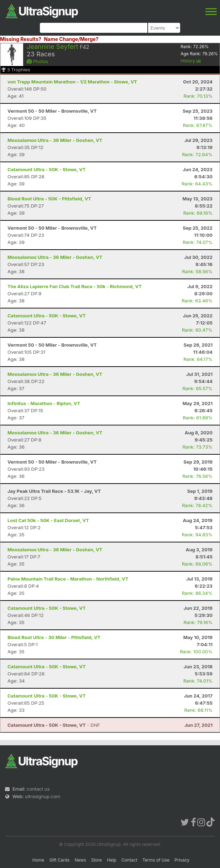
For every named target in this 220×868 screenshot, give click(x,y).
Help (111, 860)
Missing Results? (21, 39)
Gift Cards (60, 860)
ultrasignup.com (43, 796)
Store (96, 860)
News (80, 860)
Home (38, 860)
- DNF (54, 725)
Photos (37, 61)
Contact (129, 860)
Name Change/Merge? (71, 39)
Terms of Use (156, 860)
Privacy (182, 860)
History (191, 61)
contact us (38, 789)
